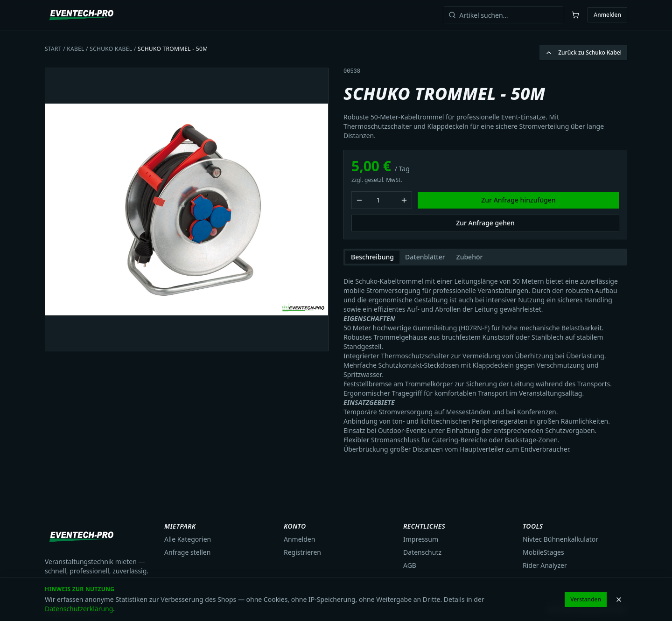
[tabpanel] (485, 362)
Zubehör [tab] (470, 257)
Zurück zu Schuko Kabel (583, 52)
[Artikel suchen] (504, 15)
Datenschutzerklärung (79, 609)
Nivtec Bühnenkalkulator (560, 539)
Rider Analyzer (545, 565)
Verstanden (586, 599)
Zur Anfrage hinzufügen (518, 200)
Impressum (421, 539)
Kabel (75, 49)
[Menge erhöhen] (404, 200)
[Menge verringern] (359, 200)
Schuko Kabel (111, 49)
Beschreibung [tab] (372, 257)
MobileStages (543, 552)
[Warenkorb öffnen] (575, 15)
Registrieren (302, 552)
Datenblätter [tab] (425, 257)
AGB (410, 565)
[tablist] (485, 257)
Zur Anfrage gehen (485, 223)
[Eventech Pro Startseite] (82, 15)
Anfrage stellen (187, 552)
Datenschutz (422, 552)
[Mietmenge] (382, 200)
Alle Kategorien (188, 539)
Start (53, 49)
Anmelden (607, 15)
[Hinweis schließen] (619, 600)
